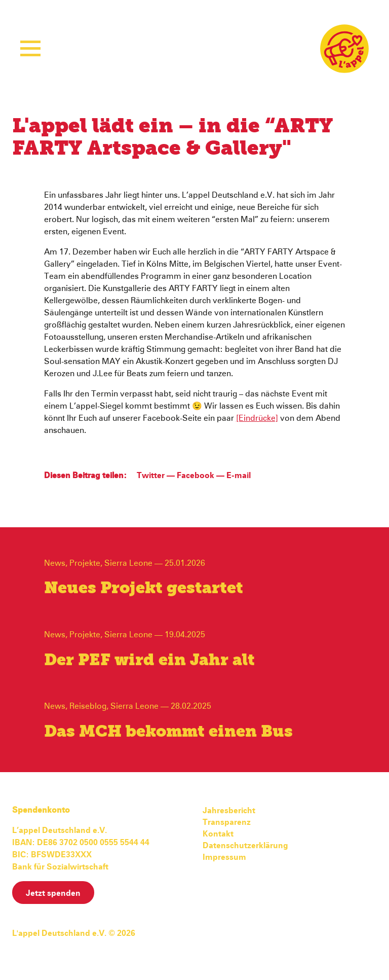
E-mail (239, 476)
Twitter (151, 476)
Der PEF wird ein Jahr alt (149, 661)
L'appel (344, 49)
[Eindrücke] (257, 418)
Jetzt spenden (53, 893)
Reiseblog (88, 706)
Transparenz (227, 822)
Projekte (85, 563)
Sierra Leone (128, 563)
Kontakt (218, 834)
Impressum (224, 857)
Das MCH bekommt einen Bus (168, 732)
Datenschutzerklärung (245, 846)
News (55, 563)
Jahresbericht (229, 811)
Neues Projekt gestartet (144, 589)
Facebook (196, 476)
